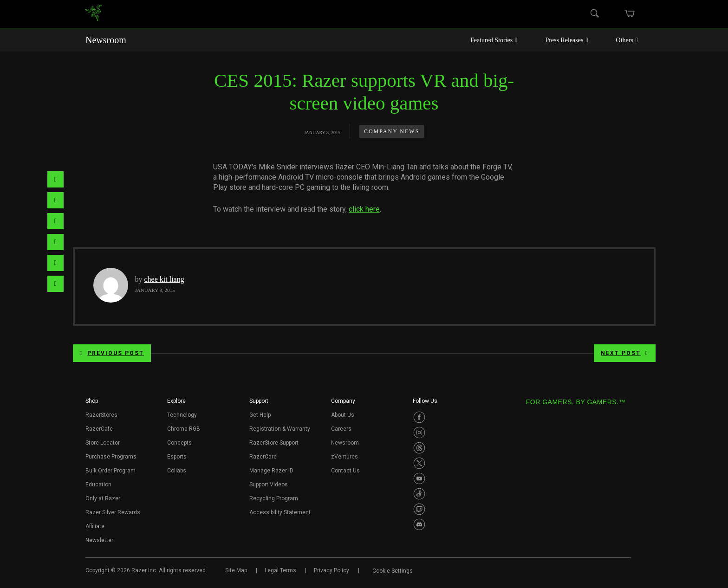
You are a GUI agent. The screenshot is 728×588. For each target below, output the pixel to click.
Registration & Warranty (280, 429)
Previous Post (112, 353)
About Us (343, 415)
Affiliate (95, 526)
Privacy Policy (331, 570)
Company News (392, 131)
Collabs (177, 471)
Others (627, 40)
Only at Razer (103, 498)
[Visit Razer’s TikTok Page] (419, 494)
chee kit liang (164, 279)
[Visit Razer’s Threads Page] (419, 448)
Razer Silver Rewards (113, 512)
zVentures (344, 457)
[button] (92, 404)
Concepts (179, 443)
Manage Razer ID (271, 471)
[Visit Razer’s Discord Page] (419, 524)
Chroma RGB (184, 429)
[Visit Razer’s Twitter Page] (419, 463)
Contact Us (345, 471)
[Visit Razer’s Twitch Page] (419, 509)
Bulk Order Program (110, 471)
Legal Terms (280, 570)
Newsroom (106, 40)
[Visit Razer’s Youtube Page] (419, 478)
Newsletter (99, 540)
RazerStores (101, 415)
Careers (341, 429)
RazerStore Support (274, 443)
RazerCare (263, 457)
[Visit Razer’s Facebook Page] (419, 417)
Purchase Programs (111, 457)
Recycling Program (274, 498)
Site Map (236, 570)
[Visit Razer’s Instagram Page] (419, 433)
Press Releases (566, 40)
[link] (94, 14)
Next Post (624, 353)
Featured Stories (494, 40)
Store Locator (103, 443)
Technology (182, 415)
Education (98, 485)
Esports (177, 457)
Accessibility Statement (280, 512)
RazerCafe (99, 429)
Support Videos (269, 485)
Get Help (260, 415)
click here (364, 209)
